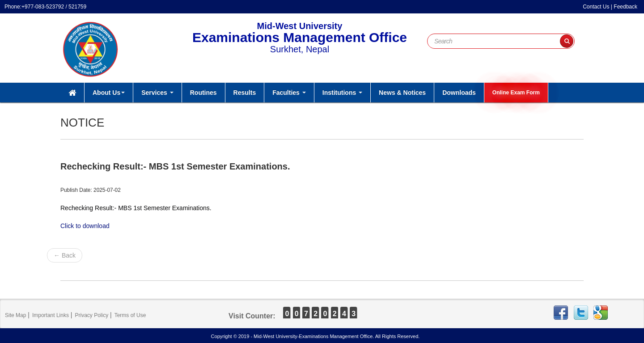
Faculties (289, 93)
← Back (65, 255)
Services (157, 93)
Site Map (15, 315)
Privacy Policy (91, 315)
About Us (109, 93)
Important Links (51, 315)
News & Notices (402, 93)
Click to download (85, 226)
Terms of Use (130, 315)
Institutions (342, 93)
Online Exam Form (516, 93)
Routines (203, 93)
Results (245, 93)
